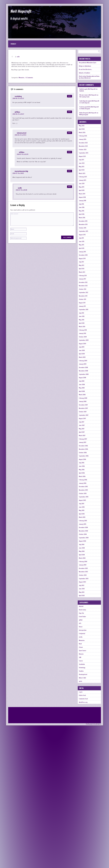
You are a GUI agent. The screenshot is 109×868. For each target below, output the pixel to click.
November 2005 (84, 582)
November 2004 (84, 632)
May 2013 (82, 304)
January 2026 (83, 149)
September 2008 (84, 439)
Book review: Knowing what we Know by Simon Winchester (89, 82)
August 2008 (83, 443)
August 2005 (83, 595)
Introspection (83, 753)
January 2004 (84, 675)
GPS (80, 745)
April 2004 (82, 662)
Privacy (14, 45)
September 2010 (84, 359)
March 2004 (83, 666)
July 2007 (82, 498)
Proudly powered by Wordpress (93, 863)
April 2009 (82, 414)
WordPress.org (84, 841)
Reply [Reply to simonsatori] (70, 134)
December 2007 (84, 477)
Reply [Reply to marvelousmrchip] (70, 173)
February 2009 (84, 422)
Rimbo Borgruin (91, 114)
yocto (81, 816)
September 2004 (84, 641)
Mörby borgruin (84, 120)
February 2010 (84, 384)
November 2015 (84, 254)
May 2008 (82, 456)
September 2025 (84, 165)
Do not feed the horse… (86, 73)
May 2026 (82, 132)
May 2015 (82, 279)
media (81, 762)
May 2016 (82, 237)
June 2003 (82, 704)
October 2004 (83, 637)
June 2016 (82, 233)
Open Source (83, 779)
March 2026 (83, 140)
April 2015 (82, 283)
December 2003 (84, 679)
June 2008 (83, 452)
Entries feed (83, 832)
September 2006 (84, 540)
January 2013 (83, 321)
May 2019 (82, 208)
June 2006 (83, 553)
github (81, 741)
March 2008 (83, 464)
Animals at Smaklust (85, 77)
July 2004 (82, 649)
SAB (80, 787)
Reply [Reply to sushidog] (70, 98)
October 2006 (84, 536)
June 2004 (82, 653)
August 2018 (83, 220)
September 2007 (84, 489)
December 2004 (84, 628)
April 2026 (82, 136)
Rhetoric (82, 783)
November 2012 (84, 330)
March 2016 (83, 245)
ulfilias (18, 113)
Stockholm (82, 795)
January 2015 (83, 287)
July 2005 (82, 599)
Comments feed (84, 836)
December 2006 (84, 527)
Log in (81, 828)
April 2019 (82, 212)
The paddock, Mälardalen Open (89, 65)
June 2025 (82, 178)
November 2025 (84, 157)
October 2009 (84, 393)
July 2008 (82, 447)
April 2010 (82, 376)
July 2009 (82, 405)
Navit (81, 770)
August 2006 (83, 544)
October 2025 (83, 161)
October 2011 (83, 346)
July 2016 (82, 229)
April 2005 (82, 611)
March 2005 (83, 616)
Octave (81, 774)
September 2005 (84, 590)
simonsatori (22, 134)
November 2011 (84, 342)
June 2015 (82, 275)
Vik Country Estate (87, 102)
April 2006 (82, 561)
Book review (83, 728)
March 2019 (83, 216)
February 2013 (84, 317)
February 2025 (84, 195)
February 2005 (84, 620)
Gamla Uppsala (91, 108)
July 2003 (82, 700)
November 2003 (84, 683)
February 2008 (84, 468)
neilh (18, 58)
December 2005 (84, 578)
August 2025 (83, 170)
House (81, 749)
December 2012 (84, 325)
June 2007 (82, 502)
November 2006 (84, 531)
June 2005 (83, 603)
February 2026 (84, 144)
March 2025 (83, 191)
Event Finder (83, 737)
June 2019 (82, 203)
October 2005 (84, 586)
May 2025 (82, 182)
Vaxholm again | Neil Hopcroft (88, 95)
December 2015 (84, 250)
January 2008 (84, 473)
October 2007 (83, 485)
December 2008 (84, 430)
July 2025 (82, 174)
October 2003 (83, 687)
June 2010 (82, 367)
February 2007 (84, 519)
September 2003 (84, 691)
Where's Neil (83, 812)
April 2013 (82, 308)
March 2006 (83, 565)
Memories (22, 79)
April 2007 (82, 510)
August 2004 (83, 645)
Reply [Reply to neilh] (70, 188)
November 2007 (84, 481)
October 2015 (83, 258)
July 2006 (82, 548)
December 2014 (84, 292)
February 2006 (84, 569)
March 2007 (83, 515)
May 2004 (82, 658)
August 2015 (83, 266)
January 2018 (83, 224)
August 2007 (83, 494)
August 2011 (83, 351)
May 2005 (82, 607)
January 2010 (83, 388)
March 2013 (83, 313)
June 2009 (83, 409)
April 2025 (82, 186)
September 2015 (84, 262)
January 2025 (83, 199)
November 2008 (84, 435)
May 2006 (82, 557)
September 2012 (84, 338)
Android (82, 724)
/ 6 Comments (29, 79)
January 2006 (84, 574)
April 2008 (82, 460)
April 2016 (82, 241)
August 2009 (83, 401)
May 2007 (82, 506)
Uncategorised (84, 808)
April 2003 (82, 712)
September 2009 (84, 397)
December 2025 (84, 153)
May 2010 (82, 372)
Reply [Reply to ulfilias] (70, 113)
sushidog (18, 98)
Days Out (82, 732)
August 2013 (83, 296)
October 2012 (83, 334)
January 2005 (84, 624)
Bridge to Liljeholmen (86, 69)
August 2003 (83, 696)
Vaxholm (82, 96)
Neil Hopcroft (24, 11)
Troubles (82, 804)
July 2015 (82, 271)
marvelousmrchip (22, 173)
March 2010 (83, 380)
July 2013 (82, 300)
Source (81, 791)
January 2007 (84, 523)
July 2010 (82, 363)
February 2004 (84, 670)
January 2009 (84, 426)
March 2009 (83, 418)
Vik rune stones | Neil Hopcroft (89, 101)
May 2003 (82, 708)
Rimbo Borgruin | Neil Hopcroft (88, 118)
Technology (83, 800)
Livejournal (83, 758)
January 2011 (83, 355)
